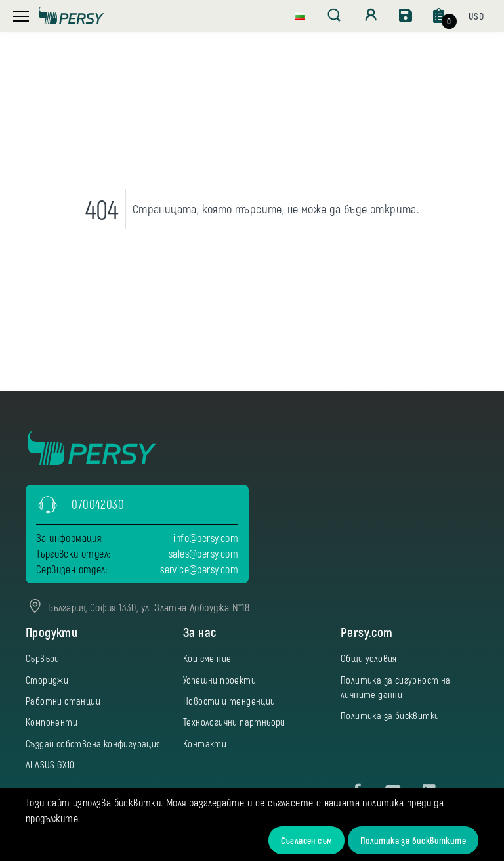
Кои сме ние (207, 658)
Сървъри (43, 658)
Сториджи (47, 680)
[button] (300, 14)
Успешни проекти (220, 680)
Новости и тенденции (229, 701)
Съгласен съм (307, 840)
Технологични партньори (234, 722)
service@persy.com (199, 569)
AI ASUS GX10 (50, 764)
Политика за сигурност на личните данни (396, 687)
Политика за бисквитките (413, 840)
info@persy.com (206, 538)
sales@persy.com (203, 553)
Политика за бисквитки (390, 715)
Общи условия (369, 658)
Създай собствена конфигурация (93, 743)
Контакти (205, 743)
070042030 (98, 504)
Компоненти (52, 722)
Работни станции (63, 701)
